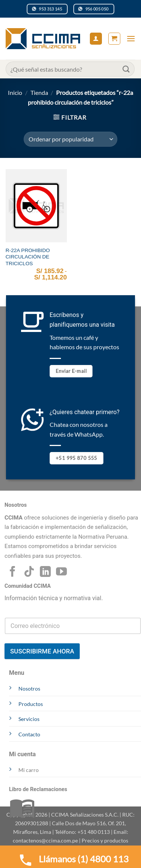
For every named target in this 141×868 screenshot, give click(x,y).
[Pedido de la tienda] (70, 139)
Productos (31, 704)
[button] (114, 39)
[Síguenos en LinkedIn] (45, 572)
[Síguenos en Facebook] (13, 572)
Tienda (39, 92)
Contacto (29, 734)
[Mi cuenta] (96, 39)
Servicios (29, 719)
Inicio (15, 92)
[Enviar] (126, 69)
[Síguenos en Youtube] (61, 572)
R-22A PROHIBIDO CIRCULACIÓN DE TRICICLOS (28, 257)
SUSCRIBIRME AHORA (42, 651)
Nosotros (29, 689)
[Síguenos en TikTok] (29, 572)
